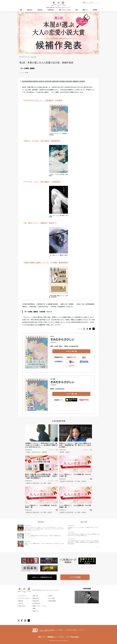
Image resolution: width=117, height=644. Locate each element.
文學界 (50, 596)
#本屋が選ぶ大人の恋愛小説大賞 (32, 483)
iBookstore (71, 400)
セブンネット (84, 357)
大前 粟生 (41, 81)
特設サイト (85, 10)
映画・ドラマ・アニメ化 (65, 10)
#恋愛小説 (84, 481)
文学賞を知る (51, 10)
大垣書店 (71, 366)
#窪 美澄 (49, 483)
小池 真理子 (55, 81)
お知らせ (21, 603)
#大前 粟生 (28, 452)
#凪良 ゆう (68, 452)
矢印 (62, 549)
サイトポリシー (23, 596)
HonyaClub (84, 362)
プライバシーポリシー (24, 598)
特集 (77, 10)
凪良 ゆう (62, 81)
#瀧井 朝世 (44, 452)
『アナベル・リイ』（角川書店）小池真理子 (41, 182)
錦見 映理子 (69, 81)
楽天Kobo (84, 400)
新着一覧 (35, 596)
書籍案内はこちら (42, 577)
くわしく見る (70, 351)
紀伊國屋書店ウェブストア (59, 362)
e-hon (71, 362)
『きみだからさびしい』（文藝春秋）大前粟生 (43, 100)
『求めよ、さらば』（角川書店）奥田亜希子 (42, 141)
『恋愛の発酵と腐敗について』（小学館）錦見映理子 (45, 263)
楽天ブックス (71, 357)
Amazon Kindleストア (59, 400)
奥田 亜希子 (48, 81)
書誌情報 (95, 10)
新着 (21, 10)
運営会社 (21, 601)
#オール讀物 (43, 483)
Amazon (59, 357)
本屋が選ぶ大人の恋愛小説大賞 (30, 81)
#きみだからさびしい (36, 452)
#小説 (27, 73)
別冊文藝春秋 (52, 601)
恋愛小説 (82, 81)
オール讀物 (76, 81)
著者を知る (30, 10)
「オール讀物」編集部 (27, 68)
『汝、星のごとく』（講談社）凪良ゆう (40, 223)
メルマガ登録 (75, 577)
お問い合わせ (22, 606)
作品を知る (40, 10)
